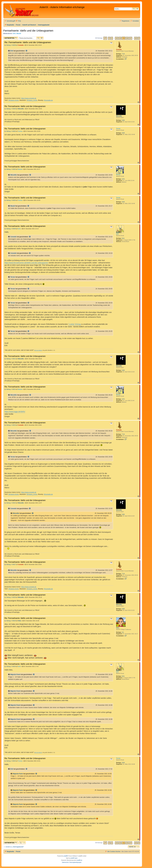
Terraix (118, 129)
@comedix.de (48, 100)
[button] (105, 38)
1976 (123, 179)
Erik (14, 34)
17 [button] (131, 38)
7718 (123, 54)
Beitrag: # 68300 (10, 109)
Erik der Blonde (38, 350)
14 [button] (120, 38)
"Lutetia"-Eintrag (75, 324)
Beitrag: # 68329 (10, 621)
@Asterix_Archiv (32, 100)
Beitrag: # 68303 (10, 169)
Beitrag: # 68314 (10, 389)
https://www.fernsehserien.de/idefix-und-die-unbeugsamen (26, 263)
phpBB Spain (74, 858)
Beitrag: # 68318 (10, 425)
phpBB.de (80, 860)
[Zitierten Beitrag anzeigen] (27, 51)
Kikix (118, 628)
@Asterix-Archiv (14, 100)
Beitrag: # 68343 (10, 761)
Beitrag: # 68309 (10, 229)
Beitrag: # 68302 (10, 131)
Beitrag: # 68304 (10, 200)
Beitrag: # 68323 (10, 503)
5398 (123, 120)
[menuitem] (18, 21)
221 (123, 632)
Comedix (119, 50)
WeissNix (119, 116)
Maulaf (19, 34)
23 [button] (136, 38)
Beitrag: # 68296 (10, 45)
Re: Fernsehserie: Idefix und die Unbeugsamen (28, 42)
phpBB (66, 856)
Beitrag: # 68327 (10, 565)
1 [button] (112, 38)
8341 (123, 238)
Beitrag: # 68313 (10, 359)
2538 (123, 133)
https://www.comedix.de (29, 98)
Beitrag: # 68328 (10, 597)
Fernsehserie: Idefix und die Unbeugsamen (28, 31)
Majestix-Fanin (15, 674)
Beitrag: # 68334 (10, 666)
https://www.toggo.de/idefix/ (15, 412)
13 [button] (116, 38)
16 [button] (127, 38)
